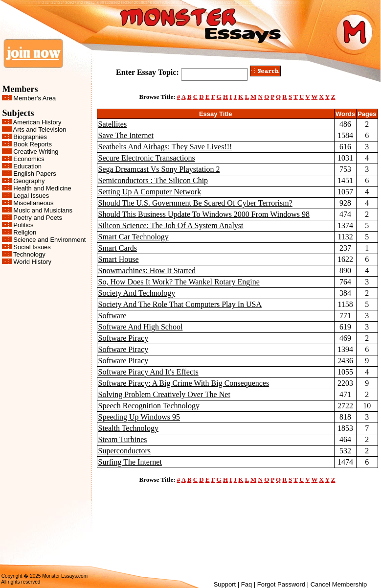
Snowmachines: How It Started (147, 270)
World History (32, 262)
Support (225, 584)
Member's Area (34, 98)
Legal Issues (31, 196)
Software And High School (141, 327)
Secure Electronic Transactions (147, 158)
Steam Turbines (123, 439)
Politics (23, 225)
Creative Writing (36, 152)
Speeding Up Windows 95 (139, 417)
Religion (25, 232)
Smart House (119, 259)
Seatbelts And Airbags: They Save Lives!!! (165, 147)
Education (27, 166)
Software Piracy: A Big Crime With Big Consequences (184, 383)
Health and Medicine (42, 188)
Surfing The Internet (130, 462)
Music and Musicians (43, 210)
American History (37, 122)
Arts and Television (40, 129)
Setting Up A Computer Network (150, 192)
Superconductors (125, 451)
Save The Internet (126, 135)
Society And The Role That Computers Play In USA (180, 304)
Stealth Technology (128, 428)
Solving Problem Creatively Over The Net (164, 394)
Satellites (113, 124)
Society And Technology (137, 293)
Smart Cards (118, 248)
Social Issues (32, 247)
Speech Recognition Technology (149, 406)
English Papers (34, 174)
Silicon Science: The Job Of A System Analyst (171, 225)
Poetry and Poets (38, 218)
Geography (29, 181)
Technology (29, 254)
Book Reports (33, 144)
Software (112, 316)
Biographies (30, 137)
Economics (29, 159)
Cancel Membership (339, 584)
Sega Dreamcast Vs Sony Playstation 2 (159, 169)
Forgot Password (281, 584)
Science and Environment (49, 240)
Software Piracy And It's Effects (148, 372)
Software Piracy (123, 338)
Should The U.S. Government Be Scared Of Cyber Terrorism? (195, 203)
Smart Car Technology (134, 237)
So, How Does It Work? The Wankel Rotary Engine (179, 282)
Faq (247, 584)
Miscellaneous (33, 203)
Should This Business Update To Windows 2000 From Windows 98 (204, 214)
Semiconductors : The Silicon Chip (153, 180)
